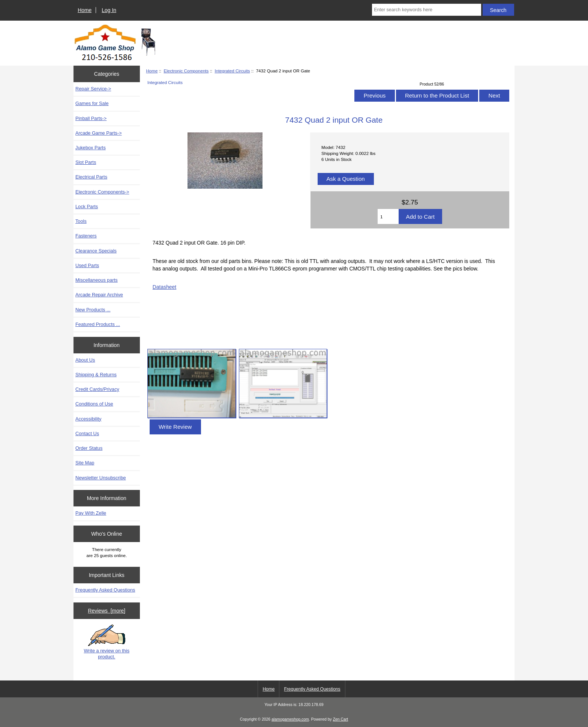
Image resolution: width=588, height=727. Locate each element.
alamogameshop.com (290, 719)
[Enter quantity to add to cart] (388, 216)
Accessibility (88, 419)
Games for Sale (92, 103)
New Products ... (93, 310)
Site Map (85, 463)
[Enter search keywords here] (426, 10)
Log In (109, 10)
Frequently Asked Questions (105, 590)
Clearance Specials (96, 251)
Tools (81, 221)
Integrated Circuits (232, 71)
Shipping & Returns (96, 375)
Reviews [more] (106, 611)
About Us (85, 360)
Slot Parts (86, 162)
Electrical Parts (91, 177)
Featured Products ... (98, 324)
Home (85, 10)
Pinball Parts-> (91, 118)
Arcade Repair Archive (99, 295)
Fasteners (86, 236)
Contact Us (87, 433)
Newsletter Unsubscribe (101, 478)
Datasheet (164, 287)
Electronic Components (186, 71)
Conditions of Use (94, 404)
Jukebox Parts (91, 148)
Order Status (89, 448)
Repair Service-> (93, 89)
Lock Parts (87, 207)
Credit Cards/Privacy (97, 389)
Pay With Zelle (91, 513)
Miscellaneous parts (97, 280)
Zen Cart (341, 719)
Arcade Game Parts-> (99, 133)
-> (102, 192)
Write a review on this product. (106, 642)
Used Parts (87, 265)
